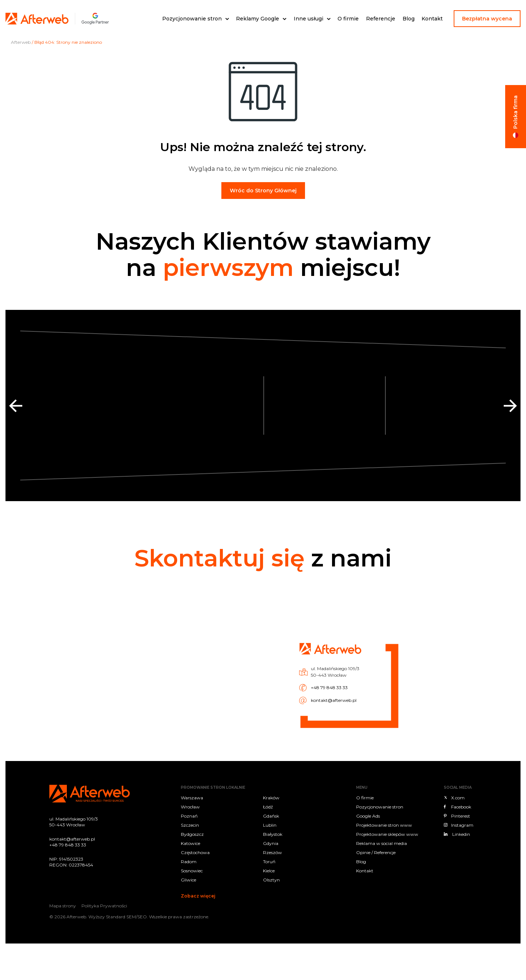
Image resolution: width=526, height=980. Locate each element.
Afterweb (21, 42)
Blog (409, 19)
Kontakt (432, 19)
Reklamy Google (258, 19)
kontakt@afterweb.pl (286, 682)
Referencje (381, 19)
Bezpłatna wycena (487, 19)
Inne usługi (308, 19)
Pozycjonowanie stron (192, 19)
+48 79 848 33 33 (284, 678)
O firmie (348, 19)
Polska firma (515, 112)
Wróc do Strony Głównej (263, 191)
